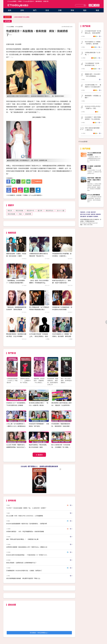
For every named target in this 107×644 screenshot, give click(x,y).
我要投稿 (83, 212)
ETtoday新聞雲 (12, 1)
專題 (97, 10)
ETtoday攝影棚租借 (94, 195)
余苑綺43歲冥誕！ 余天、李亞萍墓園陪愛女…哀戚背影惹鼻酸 (25, 531)
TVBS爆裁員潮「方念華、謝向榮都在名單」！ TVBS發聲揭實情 (93, 64)
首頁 (10, 10)
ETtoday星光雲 (18, 5)
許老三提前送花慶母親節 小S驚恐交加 (93, 129)
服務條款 (98, 214)
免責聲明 (96, 216)
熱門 (35, 10)
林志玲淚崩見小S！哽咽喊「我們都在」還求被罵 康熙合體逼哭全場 (62, 336)
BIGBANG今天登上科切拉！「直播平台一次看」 (93, 107)
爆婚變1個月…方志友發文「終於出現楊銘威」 (93, 75)
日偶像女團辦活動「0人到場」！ (93, 53)
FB (95, 5)
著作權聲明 (90, 216)
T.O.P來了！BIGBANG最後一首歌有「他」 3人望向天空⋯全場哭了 (26, 508)
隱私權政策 (83, 216)
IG (98, 5)
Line (93, 5)
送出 (85, 5)
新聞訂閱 (46, 1)
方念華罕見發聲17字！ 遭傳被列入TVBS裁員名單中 (93, 86)
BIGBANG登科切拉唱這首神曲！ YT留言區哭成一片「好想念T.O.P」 (27, 555)
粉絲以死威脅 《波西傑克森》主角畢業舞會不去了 (21, 563)
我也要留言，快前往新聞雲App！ (39, 633)
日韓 (60, 10)
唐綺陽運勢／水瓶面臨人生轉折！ (93, 97)
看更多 (40, 455)
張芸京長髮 (19, 210)
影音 (47, 10)
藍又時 (40, 210)
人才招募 (88, 212)
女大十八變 (61, 210)
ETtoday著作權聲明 (35, 195)
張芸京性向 (49, 210)
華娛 (72, 10)
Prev (9, 369)
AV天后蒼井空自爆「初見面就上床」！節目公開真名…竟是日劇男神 (39, 336)
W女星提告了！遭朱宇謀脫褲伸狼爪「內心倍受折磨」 (93, 118)
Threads (90, 5)
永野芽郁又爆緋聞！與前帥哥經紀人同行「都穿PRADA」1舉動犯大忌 (27, 547)
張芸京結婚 (11, 214)
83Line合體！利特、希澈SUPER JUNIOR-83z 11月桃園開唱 (25, 516)
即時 (22, 10)
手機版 (20, 1)
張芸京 (10, 210)
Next (70, 369)
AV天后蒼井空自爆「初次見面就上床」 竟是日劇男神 (93, 32)
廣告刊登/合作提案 (85, 214)
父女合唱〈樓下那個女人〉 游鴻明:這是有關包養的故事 (39, 466)
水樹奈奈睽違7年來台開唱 (22, 17)
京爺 (20, 214)
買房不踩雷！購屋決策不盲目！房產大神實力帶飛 (94, 180)
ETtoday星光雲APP (28, 1)
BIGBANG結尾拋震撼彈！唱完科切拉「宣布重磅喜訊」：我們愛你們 (27, 524)
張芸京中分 (30, 210)
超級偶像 (28, 214)
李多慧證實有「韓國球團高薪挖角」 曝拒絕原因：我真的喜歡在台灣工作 (61, 426)
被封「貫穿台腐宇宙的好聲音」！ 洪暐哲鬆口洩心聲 (22, 539)
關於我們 (93, 212)
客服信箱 (93, 214)
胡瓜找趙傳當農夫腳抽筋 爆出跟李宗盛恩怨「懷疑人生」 (24, 578)
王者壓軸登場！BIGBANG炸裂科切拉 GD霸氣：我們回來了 (24, 571)
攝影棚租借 (39, 1)
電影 (85, 10)
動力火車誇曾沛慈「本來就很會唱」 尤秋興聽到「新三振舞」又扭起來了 (61, 447)
